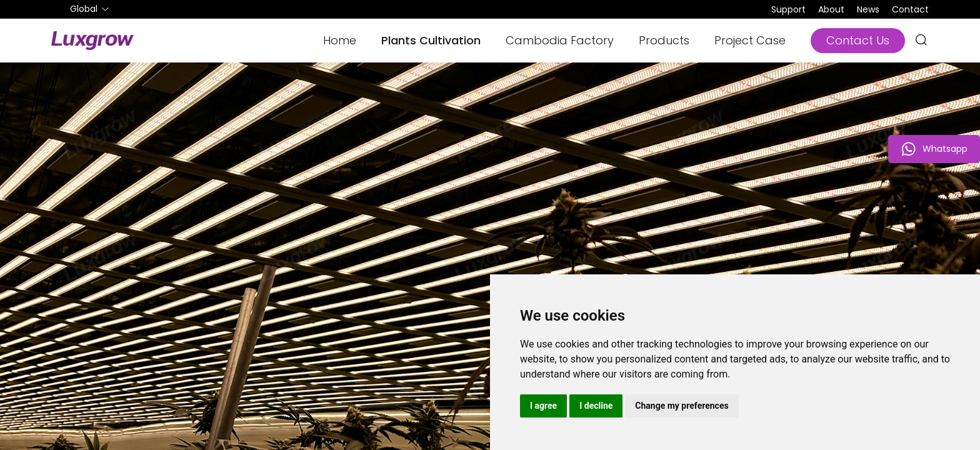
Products (664, 40)
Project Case (750, 40)
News (868, 9)
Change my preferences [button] (682, 406)
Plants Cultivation (431, 40)
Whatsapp (934, 149)
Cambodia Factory (560, 40)
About (831, 9)
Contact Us (858, 40)
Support (788, 9)
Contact (910, 9)
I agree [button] (543, 406)
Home (340, 40)
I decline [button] (596, 406)
